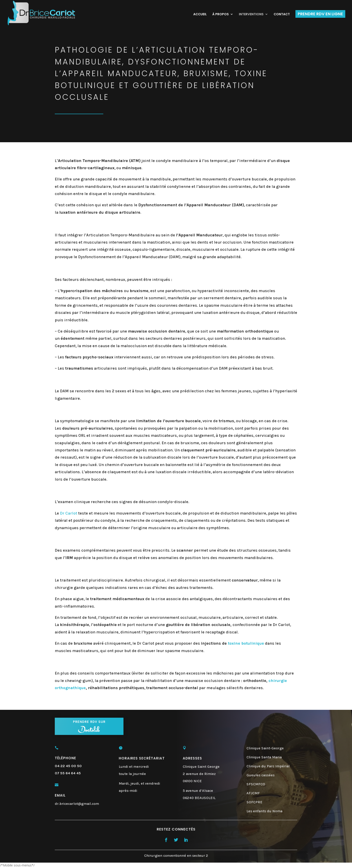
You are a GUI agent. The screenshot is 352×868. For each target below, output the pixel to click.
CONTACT (282, 14)
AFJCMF (253, 793)
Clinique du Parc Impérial (268, 766)
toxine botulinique (246, 643)
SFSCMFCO (256, 784)
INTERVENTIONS (251, 14)
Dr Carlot (69, 513)
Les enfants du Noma (264, 811)
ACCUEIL (200, 14)
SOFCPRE (254, 802)
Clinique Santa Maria (264, 757)
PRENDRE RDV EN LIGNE (320, 14)
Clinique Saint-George (265, 748)
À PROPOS (221, 14)
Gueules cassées (261, 775)
